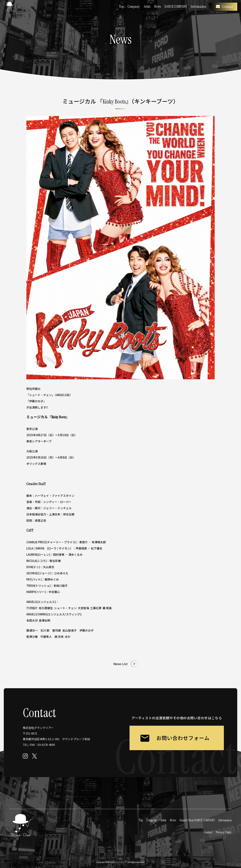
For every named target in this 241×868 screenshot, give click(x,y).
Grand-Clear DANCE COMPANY (197, 820)
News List (120, 664)
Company (134, 6)
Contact (224, 7)
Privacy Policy (224, 832)
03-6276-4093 (46, 745)
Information (199, 6)
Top (121, 6)
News (157, 6)
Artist (147, 6)
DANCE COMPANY (176, 6)
